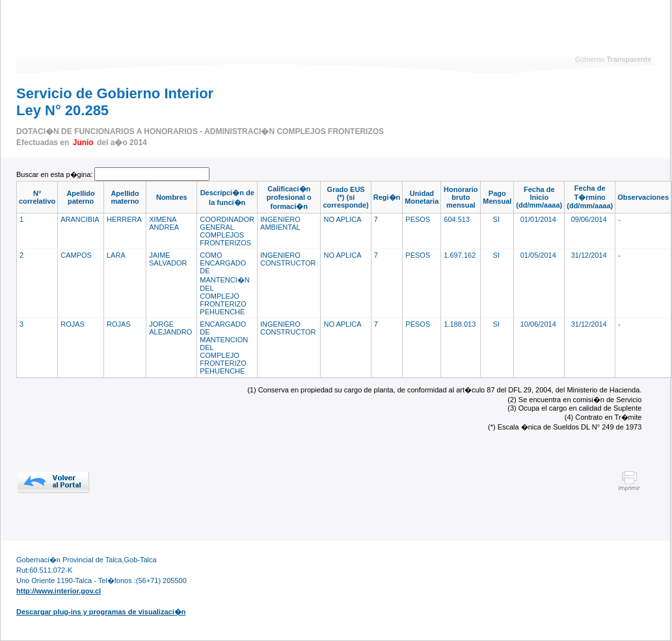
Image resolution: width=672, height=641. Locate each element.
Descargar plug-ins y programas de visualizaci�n (101, 612)
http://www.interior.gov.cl (59, 591)
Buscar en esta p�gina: (55, 174)
